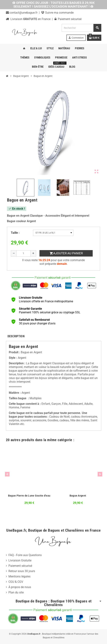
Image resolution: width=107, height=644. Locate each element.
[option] (29, 478)
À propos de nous (20, 587)
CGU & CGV (16, 582)
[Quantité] (23, 253)
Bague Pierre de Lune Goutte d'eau (29, 496)
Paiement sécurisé (20, 566)
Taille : (15, 233)
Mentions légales (19, 576)
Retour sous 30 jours (22, 571)
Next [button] (100, 474)
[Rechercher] (81, 28)
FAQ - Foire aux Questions (25, 555)
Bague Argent (78, 496)
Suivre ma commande (59, 13)
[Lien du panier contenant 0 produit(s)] (94, 38)
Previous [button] (7, 474)
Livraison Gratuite (20, 560)
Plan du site (16, 592)
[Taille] (53, 233)
